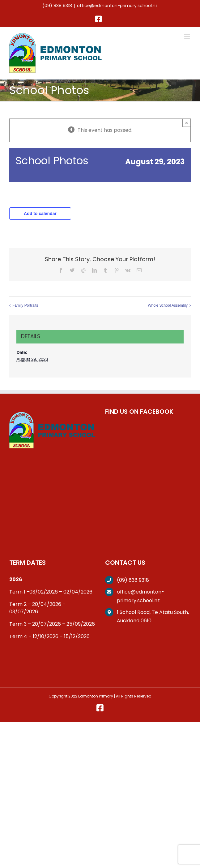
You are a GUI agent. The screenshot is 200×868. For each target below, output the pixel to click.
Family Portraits (25, 305)
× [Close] (187, 123)
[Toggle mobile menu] (187, 36)
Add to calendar (40, 214)
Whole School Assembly (168, 305)
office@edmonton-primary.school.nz (117, 6)
